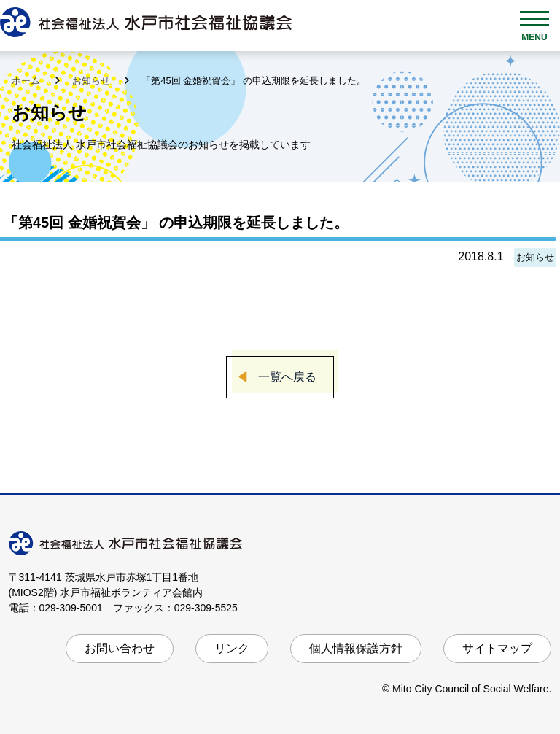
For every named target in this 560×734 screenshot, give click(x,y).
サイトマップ (497, 648)
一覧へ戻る (287, 377)
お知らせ (93, 81)
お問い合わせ (120, 648)
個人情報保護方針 (356, 648)
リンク (232, 648)
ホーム (27, 81)
